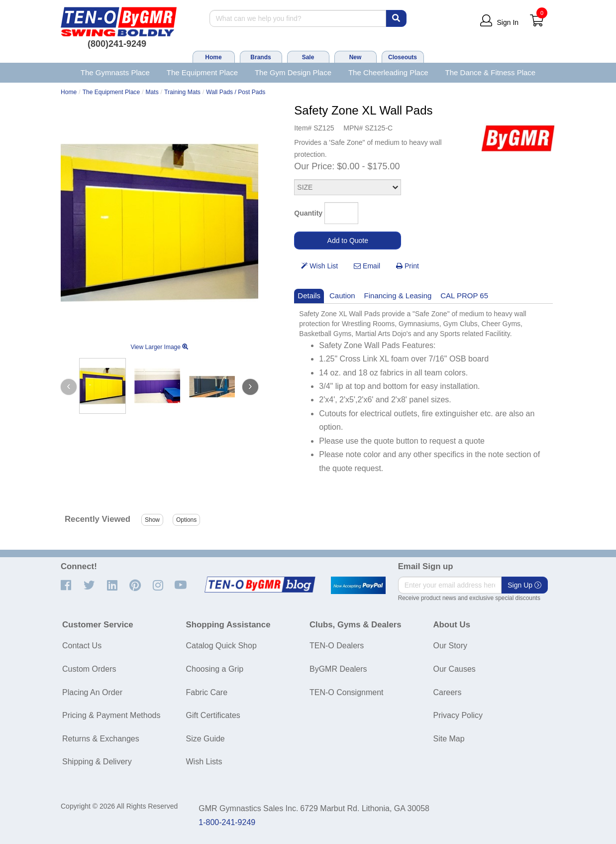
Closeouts (403, 57)
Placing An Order (92, 692)
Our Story (450, 646)
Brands (260, 57)
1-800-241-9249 (227, 822)
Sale (308, 57)
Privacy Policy (458, 715)
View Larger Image (159, 347)
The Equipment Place (202, 72)
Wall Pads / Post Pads (236, 92)
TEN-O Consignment (347, 692)
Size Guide (205, 739)
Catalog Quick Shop (221, 646)
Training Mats (182, 92)
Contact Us (82, 646)
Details (309, 296)
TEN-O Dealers (337, 646)
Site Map (449, 739)
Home (213, 57)
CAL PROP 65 (464, 296)
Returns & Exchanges (101, 739)
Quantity (308, 213)
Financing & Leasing (398, 296)
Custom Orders (89, 669)
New (356, 57)
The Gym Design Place (293, 72)
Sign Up (524, 585)
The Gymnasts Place (115, 72)
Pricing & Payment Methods (111, 715)
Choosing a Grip (215, 669)
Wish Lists (204, 762)
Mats (152, 92)
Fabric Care (207, 692)
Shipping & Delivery (97, 762)
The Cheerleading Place (388, 72)
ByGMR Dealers (338, 669)
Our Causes (455, 669)
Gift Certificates (213, 715)
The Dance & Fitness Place (491, 72)
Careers (448, 692)
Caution (342, 296)
